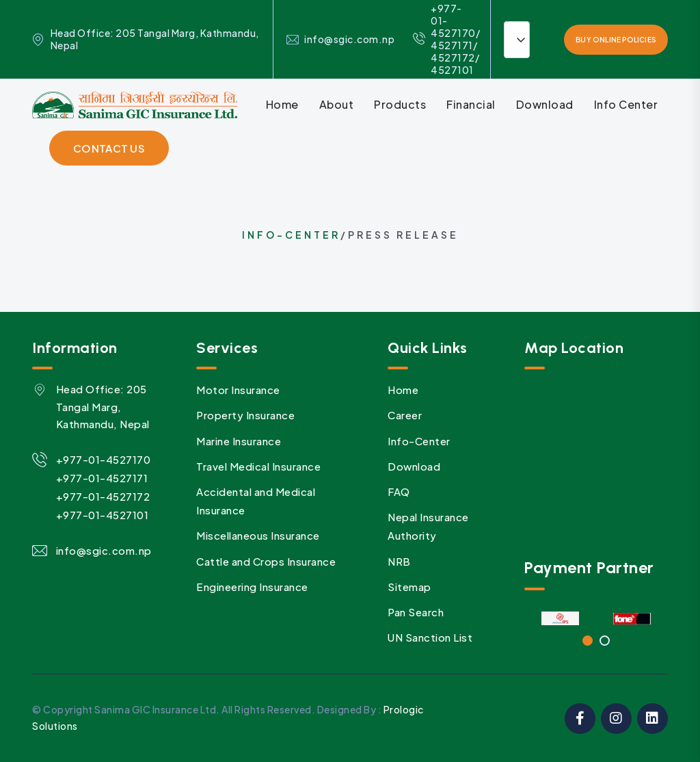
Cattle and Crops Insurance (266, 561)
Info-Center (291, 235)
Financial (471, 104)
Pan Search (416, 612)
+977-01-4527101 (103, 515)
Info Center (626, 104)
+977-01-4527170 (104, 459)
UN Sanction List (430, 637)
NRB (399, 561)
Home (282, 104)
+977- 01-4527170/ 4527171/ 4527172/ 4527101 (447, 39)
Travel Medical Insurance (258, 466)
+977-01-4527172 (103, 496)
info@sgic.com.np (349, 39)
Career (405, 415)
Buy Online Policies (616, 40)
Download (545, 104)
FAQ (399, 491)
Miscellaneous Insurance (258, 535)
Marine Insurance (239, 441)
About (337, 104)
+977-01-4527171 (102, 478)
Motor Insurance (238, 390)
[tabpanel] (560, 618)
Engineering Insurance (252, 587)
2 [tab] (605, 641)
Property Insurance (245, 415)
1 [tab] (588, 641)
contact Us (109, 148)
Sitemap (409, 587)
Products (400, 104)
